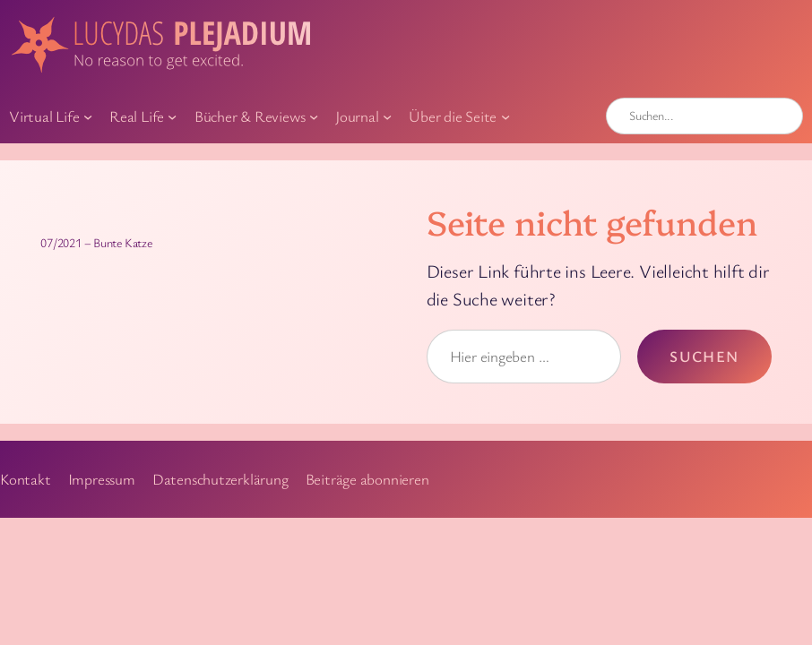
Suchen (704, 356)
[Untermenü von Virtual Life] (88, 116)
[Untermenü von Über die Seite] (505, 116)
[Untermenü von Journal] (387, 116)
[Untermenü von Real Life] (172, 116)
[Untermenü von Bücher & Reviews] (314, 116)
